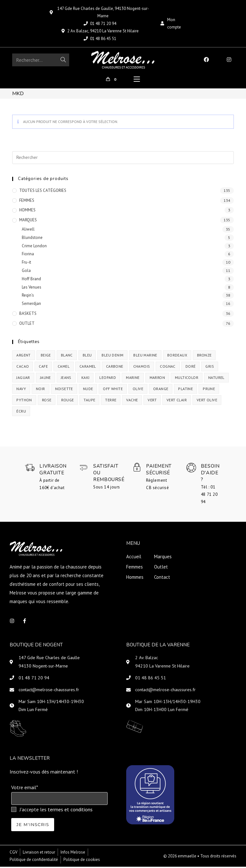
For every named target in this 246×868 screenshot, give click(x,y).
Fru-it (26, 264)
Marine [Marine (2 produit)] (133, 379)
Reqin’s (28, 297)
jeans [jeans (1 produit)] (66, 379)
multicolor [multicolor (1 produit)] (187, 379)
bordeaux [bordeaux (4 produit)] (177, 356)
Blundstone (32, 239)
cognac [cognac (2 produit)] (168, 368)
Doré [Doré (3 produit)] (191, 368)
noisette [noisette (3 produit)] (64, 390)
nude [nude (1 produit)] (88, 390)
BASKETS (28, 315)
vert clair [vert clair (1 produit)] (177, 401)
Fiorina (28, 255)
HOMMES (27, 212)
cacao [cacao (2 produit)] (23, 368)
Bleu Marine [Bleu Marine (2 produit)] (145, 356)
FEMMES (27, 202)
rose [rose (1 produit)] (47, 401)
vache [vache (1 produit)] (132, 401)
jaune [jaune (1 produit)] (45, 379)
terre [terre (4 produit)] (111, 401)
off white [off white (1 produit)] (113, 390)
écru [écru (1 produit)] (21, 412)
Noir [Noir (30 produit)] (41, 390)
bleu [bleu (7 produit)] (87, 356)
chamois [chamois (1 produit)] (142, 368)
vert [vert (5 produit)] (152, 401)
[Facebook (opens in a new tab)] (206, 60)
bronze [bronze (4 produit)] (204, 356)
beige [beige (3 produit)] (46, 356)
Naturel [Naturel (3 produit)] (216, 379)
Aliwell (28, 230)
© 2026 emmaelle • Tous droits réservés (200, 857)
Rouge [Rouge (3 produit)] (67, 401)
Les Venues (32, 288)
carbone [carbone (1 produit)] (115, 368)
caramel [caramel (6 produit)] (88, 368)
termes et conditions (70, 811)
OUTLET (27, 325)
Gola (26, 272)
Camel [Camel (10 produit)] (64, 368)
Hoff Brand (31, 280)
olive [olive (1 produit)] (138, 390)
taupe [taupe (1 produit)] (89, 401)
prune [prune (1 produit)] (209, 390)
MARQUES (28, 221)
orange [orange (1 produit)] (161, 390)
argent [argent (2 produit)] (23, 356)
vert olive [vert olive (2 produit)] (207, 401)
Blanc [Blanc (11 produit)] (67, 356)
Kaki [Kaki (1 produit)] (86, 379)
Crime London (34, 247)
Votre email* (25, 789)
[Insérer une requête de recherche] (123, 159)
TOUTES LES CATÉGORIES (43, 192)
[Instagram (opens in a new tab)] (229, 60)
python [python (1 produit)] (24, 401)
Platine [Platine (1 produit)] (185, 390)
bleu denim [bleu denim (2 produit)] (112, 356)
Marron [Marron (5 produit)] (157, 379)
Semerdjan (31, 305)
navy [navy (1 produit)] (21, 390)
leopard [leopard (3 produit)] (108, 379)
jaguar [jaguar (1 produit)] (23, 379)
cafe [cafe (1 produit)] (43, 368)
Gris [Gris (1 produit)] (210, 368)
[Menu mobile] (137, 80)
